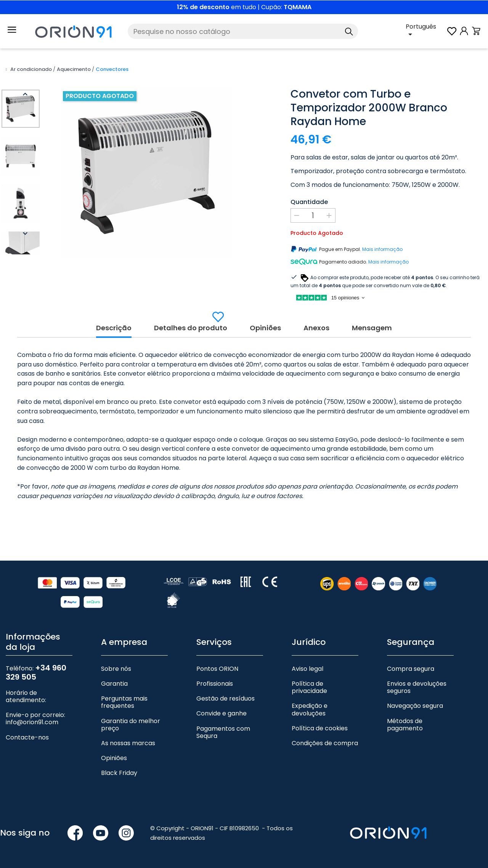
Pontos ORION (217, 669)
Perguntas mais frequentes (124, 702)
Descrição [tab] (114, 328)
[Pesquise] (243, 31)
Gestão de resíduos (226, 698)
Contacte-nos (27, 737)
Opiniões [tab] (265, 328)
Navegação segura (415, 706)
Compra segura (411, 669)
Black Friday (119, 773)
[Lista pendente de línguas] (426, 31)
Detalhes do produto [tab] (191, 328)
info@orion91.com (32, 722)
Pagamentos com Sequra (223, 732)
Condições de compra (325, 743)
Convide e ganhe (222, 713)
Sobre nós (116, 669)
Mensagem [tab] (372, 328)
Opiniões (114, 758)
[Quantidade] (313, 215)
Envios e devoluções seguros (417, 687)
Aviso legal (307, 669)
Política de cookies (320, 728)
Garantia (114, 684)
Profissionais (215, 684)
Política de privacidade (309, 687)
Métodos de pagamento (405, 725)
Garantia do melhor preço (131, 725)
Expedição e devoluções (310, 709)
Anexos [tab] (316, 328)
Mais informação (382, 250)
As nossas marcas (128, 743)
